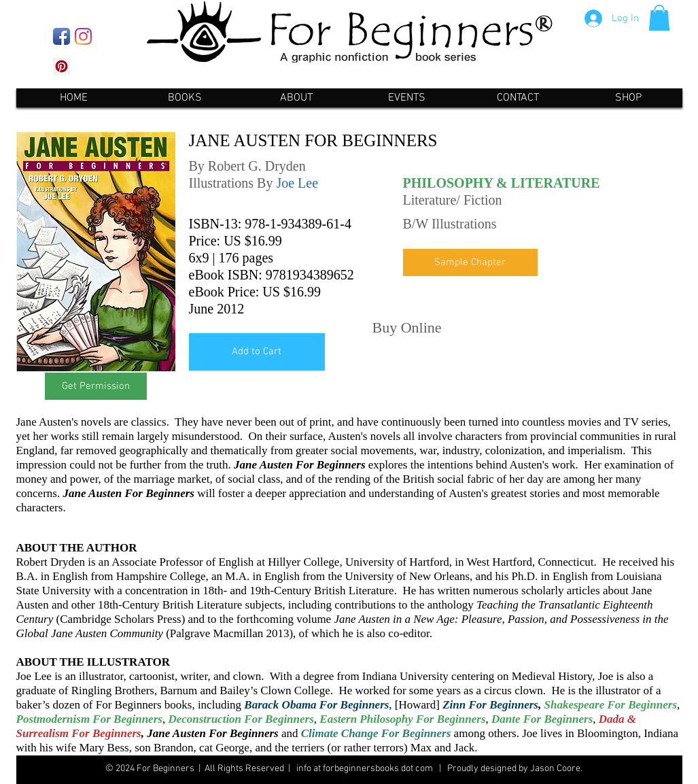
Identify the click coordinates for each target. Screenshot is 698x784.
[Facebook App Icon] (62, 36)
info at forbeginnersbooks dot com (364, 769)
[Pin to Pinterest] (472, 326)
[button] (659, 18)
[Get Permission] (96, 386)
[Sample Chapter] (470, 262)
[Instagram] (83, 36)
